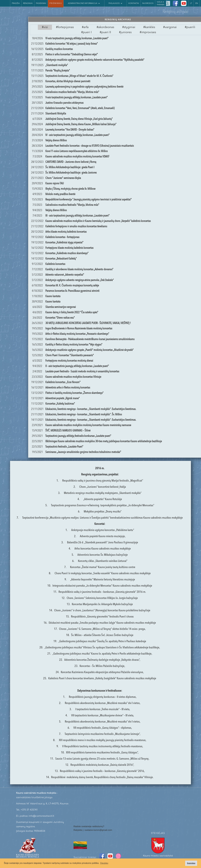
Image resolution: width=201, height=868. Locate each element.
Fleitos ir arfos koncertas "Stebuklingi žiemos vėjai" (72, 55)
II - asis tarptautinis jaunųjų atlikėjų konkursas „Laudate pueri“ (77, 366)
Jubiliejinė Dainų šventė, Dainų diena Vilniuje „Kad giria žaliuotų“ (79, 119)
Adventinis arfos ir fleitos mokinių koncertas (68, 388)
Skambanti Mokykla (56, 114)
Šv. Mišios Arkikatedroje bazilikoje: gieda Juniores (71, 173)
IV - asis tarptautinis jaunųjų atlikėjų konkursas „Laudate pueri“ (77, 135)
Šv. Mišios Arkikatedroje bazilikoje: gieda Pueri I (70, 167)
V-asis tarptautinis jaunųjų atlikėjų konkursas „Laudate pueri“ (76, 98)
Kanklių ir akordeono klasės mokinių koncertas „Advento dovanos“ (79, 269)
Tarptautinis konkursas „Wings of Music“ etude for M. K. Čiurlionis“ (79, 76)
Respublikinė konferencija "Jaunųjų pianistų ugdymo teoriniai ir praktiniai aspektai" (88, 200)
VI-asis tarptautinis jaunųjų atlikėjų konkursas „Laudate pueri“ (77, 38)
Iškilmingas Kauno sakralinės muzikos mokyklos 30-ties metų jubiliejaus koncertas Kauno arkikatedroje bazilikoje (104, 441)
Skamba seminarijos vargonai (61, 307)
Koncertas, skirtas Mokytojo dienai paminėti (68, 81)
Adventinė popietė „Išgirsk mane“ (62, 398)
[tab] (45, 27)
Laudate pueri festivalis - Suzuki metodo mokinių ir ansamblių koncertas (82, 372)
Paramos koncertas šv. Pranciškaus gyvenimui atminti (72, 291)
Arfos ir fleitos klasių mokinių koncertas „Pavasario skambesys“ (77, 334)
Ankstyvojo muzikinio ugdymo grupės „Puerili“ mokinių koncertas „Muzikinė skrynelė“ (89, 350)
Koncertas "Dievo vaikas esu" (60, 318)
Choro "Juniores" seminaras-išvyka (63, 178)
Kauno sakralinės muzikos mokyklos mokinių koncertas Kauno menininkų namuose (88, 425)
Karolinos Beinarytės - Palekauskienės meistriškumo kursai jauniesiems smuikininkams (90, 339)
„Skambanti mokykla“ (57, 65)
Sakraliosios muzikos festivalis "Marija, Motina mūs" (72, 92)
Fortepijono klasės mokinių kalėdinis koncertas (69, 248)
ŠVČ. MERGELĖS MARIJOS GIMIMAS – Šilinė (68, 431)
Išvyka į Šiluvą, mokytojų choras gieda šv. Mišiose (70, 189)
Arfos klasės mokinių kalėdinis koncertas (66, 232)
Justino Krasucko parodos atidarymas (64, 103)
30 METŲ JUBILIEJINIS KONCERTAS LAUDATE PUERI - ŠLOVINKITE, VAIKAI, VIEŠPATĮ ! (88, 323)
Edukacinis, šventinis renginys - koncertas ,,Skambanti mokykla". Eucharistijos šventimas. (91, 409)
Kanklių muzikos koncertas (59, 49)
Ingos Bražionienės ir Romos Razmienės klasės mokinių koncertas (79, 329)
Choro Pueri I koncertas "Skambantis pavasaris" (70, 355)
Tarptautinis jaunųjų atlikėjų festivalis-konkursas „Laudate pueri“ (78, 436)
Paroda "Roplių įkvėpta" (58, 71)
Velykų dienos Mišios (56, 141)
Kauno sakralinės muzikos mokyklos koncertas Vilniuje (73, 377)
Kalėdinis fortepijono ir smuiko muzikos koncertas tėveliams (76, 226)
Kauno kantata (53, 296)
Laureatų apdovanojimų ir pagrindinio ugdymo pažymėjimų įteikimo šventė (84, 87)
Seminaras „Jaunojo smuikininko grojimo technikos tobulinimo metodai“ (83, 452)
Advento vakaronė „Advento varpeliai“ (65, 275)
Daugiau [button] (104, 863)
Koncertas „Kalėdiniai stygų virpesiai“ (64, 243)
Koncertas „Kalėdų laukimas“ (60, 404)
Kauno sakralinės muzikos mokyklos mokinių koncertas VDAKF (77, 157)
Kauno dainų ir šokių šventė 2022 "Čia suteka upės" (72, 312)
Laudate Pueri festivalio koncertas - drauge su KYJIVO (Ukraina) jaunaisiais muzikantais (90, 146)
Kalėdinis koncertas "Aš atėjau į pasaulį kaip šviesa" (72, 44)
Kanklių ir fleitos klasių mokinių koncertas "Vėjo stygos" (74, 345)
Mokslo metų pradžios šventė (60, 194)
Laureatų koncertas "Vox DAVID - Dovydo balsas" (70, 130)
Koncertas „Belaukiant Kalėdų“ (61, 259)
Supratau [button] (191, 863)
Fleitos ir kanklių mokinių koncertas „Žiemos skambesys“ (74, 393)
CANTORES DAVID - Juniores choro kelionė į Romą (71, 162)
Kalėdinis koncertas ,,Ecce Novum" (63, 382)
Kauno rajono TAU (55, 183)
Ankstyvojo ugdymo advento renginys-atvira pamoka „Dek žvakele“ (80, 280)
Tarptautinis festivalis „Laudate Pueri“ (64, 447)
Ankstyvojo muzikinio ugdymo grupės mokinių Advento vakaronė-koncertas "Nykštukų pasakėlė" (95, 60)
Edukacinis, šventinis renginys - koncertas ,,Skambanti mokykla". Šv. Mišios (84, 415)
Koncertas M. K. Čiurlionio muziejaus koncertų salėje (72, 286)
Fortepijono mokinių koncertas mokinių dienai (69, 361)
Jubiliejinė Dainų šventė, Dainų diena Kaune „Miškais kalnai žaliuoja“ (81, 124)
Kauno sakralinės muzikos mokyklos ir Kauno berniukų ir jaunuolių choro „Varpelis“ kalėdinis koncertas (98, 221)
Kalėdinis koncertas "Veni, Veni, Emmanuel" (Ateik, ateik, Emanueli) (80, 108)
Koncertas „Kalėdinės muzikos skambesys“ (67, 253)
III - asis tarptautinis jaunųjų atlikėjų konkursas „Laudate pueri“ (77, 216)
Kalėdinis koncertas (55, 264)
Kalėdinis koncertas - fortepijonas (62, 237)
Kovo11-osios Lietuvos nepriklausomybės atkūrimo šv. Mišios (76, 151)
